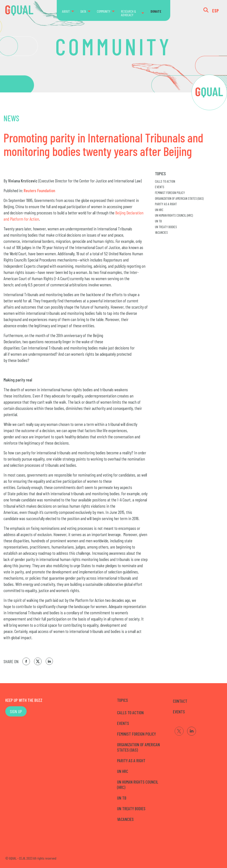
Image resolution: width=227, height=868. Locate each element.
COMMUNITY (104, 11)
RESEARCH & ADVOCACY (129, 13)
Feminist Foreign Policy (170, 193)
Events (160, 187)
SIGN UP (16, 711)
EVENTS (179, 712)
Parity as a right (166, 204)
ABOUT (66, 11)
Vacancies (161, 232)
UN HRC (159, 210)
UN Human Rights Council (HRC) (174, 215)
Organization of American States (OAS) (179, 198)
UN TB (158, 221)
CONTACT (180, 701)
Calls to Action (165, 181)
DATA (83, 11)
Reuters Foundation (39, 190)
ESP (216, 11)
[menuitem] (70, 11)
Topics (160, 174)
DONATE (156, 11)
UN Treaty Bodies (166, 227)
